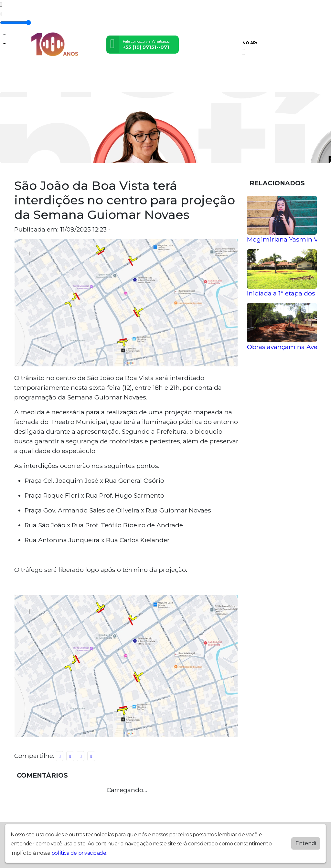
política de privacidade (79, 853)
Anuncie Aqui (192, 83)
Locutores (138, 83)
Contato (163, 83)
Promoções (109, 83)
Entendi (306, 843)
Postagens (45, 83)
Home (22, 83)
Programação (77, 83)
